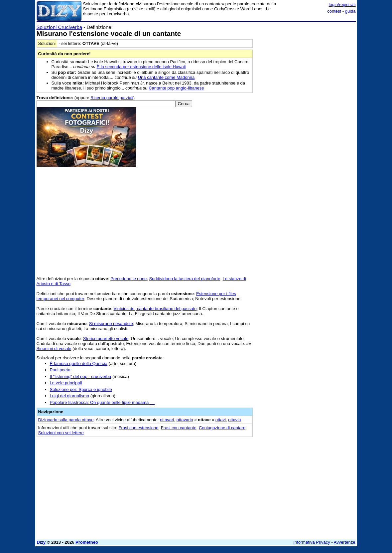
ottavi (221, 420)
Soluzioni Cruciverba (60, 27)
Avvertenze (345, 542)
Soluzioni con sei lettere (61, 433)
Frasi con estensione (139, 428)
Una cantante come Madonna (166, 77)
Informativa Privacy (312, 542)
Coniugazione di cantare (222, 428)
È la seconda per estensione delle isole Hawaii (141, 67)
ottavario (185, 420)
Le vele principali (66, 383)
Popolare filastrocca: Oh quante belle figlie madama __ (102, 402)
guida (350, 11)
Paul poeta (60, 370)
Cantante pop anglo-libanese (176, 88)
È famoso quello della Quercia (79, 364)
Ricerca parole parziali (112, 98)
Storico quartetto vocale (106, 339)
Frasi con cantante (179, 428)
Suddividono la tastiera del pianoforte (185, 279)
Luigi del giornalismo (70, 396)
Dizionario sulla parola (66, 420)
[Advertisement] (306, 66)
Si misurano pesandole (111, 324)
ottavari (167, 420)
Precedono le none (129, 279)
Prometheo (87, 542)
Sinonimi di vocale (54, 349)
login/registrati (342, 4)
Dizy (41, 542)
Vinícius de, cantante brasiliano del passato (155, 309)
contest (334, 11)
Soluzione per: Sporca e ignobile (81, 389)
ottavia (234, 420)
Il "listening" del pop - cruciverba (81, 376)
